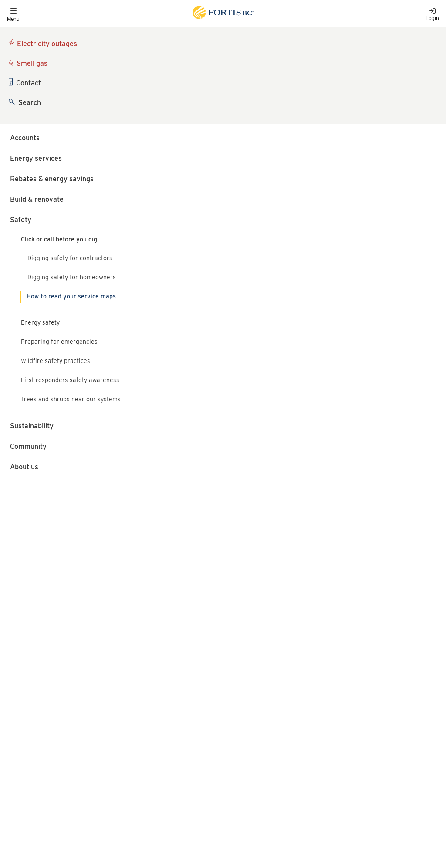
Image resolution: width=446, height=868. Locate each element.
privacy (205, 842)
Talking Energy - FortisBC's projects (355, 711)
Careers (18, 730)
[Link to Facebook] (309, 745)
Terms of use (96, 730)
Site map (90, 743)
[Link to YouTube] (403, 745)
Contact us (22, 743)
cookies (77, 832)
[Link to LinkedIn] (355, 745)
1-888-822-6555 (34, 603)
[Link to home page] (223, 14)
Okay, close (402, 839)
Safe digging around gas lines (69, 546)
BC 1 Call (92, 78)
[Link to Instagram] (332, 745)
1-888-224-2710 (248, 679)
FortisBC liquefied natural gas (347, 679)
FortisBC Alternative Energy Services (358, 695)
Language (20, 718)
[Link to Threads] (378, 745)
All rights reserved (71, 771)
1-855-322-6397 (249, 741)
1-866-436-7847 (249, 706)
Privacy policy (98, 718)
